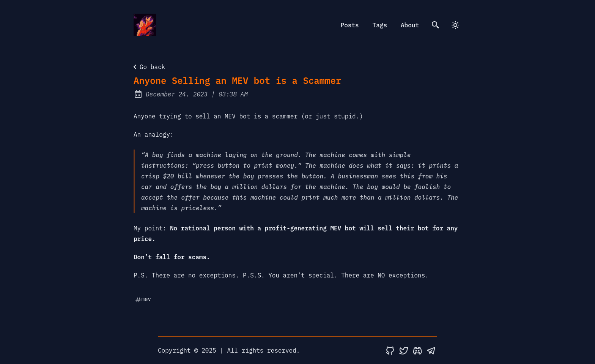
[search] (436, 25)
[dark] (455, 25)
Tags (380, 25)
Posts (350, 25)
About (410, 25)
